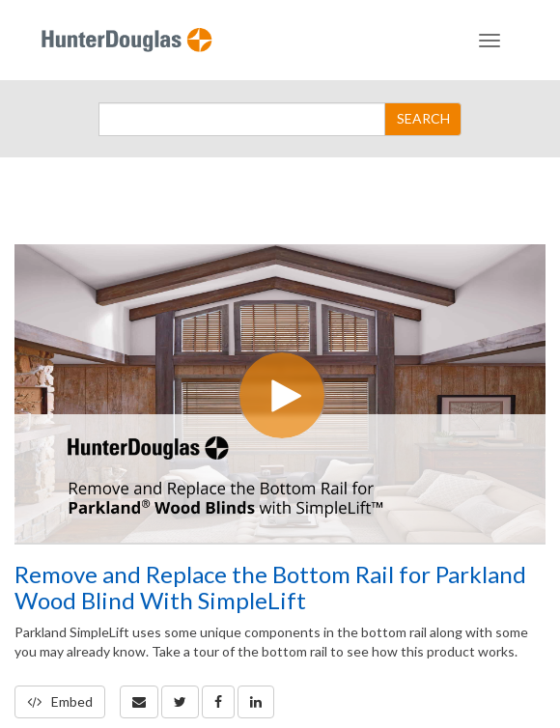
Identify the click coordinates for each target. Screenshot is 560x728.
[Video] (280, 393)
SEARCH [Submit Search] (423, 118)
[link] (180, 702)
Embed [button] (60, 701)
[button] (139, 702)
